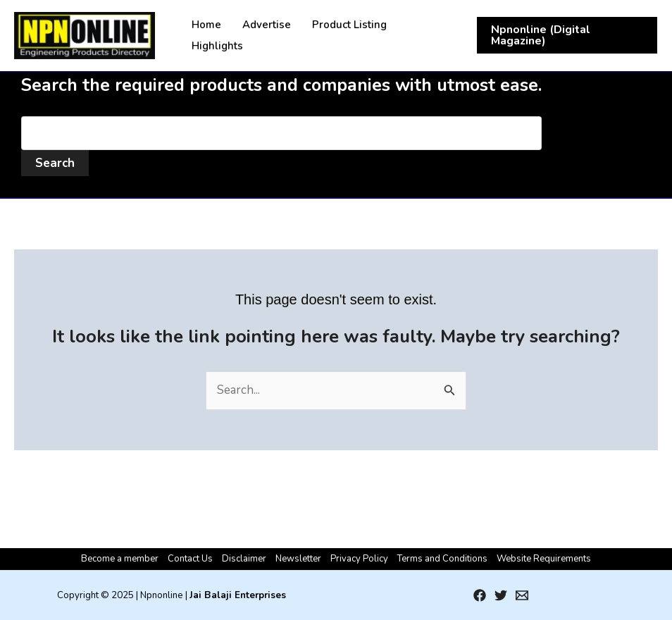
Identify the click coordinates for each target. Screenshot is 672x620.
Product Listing (349, 25)
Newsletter (298, 559)
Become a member (120, 559)
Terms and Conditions (442, 559)
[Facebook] (480, 595)
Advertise (267, 25)
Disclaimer (244, 559)
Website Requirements (544, 559)
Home (206, 25)
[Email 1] (522, 595)
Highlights (217, 46)
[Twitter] (501, 595)
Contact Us (190, 559)
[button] (567, 35)
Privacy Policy (359, 559)
